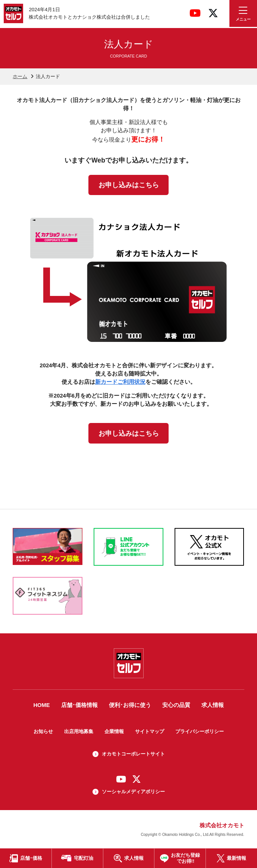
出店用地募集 (79, 731)
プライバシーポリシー (200, 731)
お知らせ (43, 731)
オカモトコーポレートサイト (133, 754)
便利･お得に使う (130, 705)
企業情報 (114, 731)
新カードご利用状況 (120, 382)
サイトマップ (150, 731)
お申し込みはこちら (129, 185)
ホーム (20, 76)
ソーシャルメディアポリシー (133, 792)
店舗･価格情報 (79, 705)
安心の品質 (176, 705)
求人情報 (213, 705)
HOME (41, 705)
